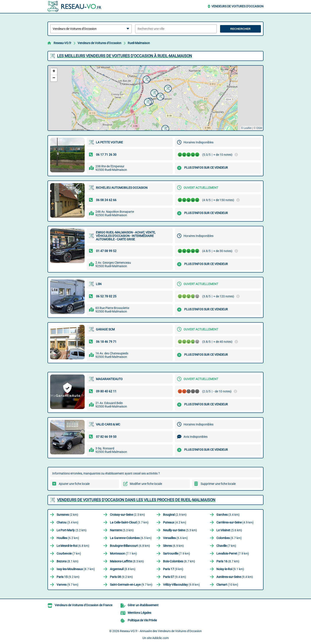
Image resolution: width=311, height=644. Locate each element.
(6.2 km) (68, 538)
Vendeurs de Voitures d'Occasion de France (83, 605)
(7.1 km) (123, 554)
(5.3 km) (122, 530)
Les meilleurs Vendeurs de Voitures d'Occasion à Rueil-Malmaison (125, 56)
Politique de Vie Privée (142, 620)
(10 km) (227, 585)
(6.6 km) (175, 538)
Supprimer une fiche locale (218, 484)
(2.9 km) (175, 515)
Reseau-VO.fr (62, 43)
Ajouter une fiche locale (74, 484)
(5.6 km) (229, 530)
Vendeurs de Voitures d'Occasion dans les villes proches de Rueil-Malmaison (136, 500)
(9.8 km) (181, 585)
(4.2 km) (175, 522)
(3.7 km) (129, 522)
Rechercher (240, 29)
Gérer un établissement (143, 605)
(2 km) (67, 515)
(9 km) (173, 569)
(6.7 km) (229, 538)
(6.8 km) (73, 546)
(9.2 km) (68, 577)
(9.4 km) (175, 577)
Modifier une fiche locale (146, 484)
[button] (165, 128)
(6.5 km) (131, 538)
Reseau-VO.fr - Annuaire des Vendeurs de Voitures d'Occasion (161, 631)
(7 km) (226, 546)
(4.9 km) (235, 522)
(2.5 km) (127, 515)
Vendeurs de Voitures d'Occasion (237, 6)
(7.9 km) (177, 554)
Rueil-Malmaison (139, 43)
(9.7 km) (67, 585)
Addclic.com (160, 638)
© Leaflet (246, 128)
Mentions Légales (139, 613)
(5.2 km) (72, 530)
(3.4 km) (228, 515)
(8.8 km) (123, 569)
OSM (259, 128)
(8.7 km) (179, 561)
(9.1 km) (230, 569)
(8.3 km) (127, 561)
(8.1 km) (67, 561)
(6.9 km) (173, 546)
